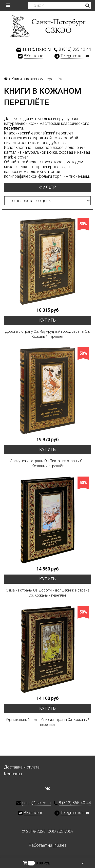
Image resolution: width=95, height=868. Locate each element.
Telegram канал (75, 56)
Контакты (13, 774)
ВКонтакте (34, 56)
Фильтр (48, 187)
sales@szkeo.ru (36, 49)
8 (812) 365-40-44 (75, 49)
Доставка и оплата (22, 767)
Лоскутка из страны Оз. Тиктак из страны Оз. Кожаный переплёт (48, 463)
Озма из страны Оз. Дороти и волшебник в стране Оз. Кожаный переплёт (48, 593)
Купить (48, 320)
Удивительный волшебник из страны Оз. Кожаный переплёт (48, 722)
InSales (60, 845)
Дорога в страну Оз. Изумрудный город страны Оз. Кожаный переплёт (48, 334)
